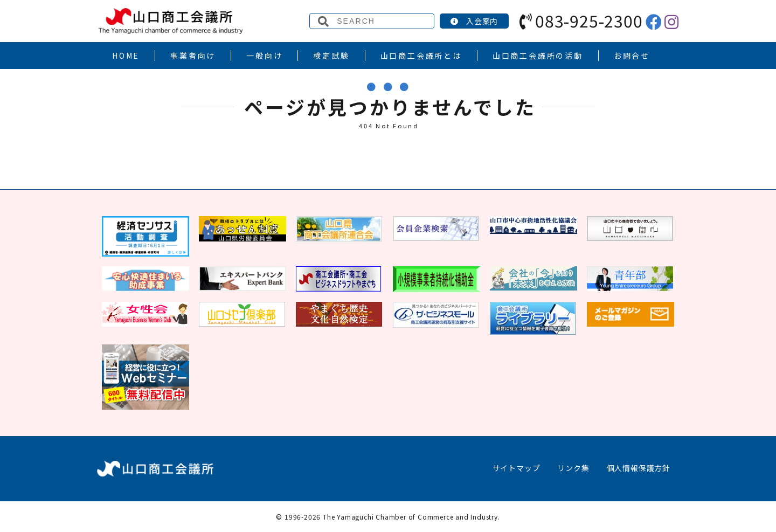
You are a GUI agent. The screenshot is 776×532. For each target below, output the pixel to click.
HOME (126, 56)
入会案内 (474, 21)
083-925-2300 (581, 20)
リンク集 (573, 468)
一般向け (264, 56)
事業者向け (193, 56)
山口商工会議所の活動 (538, 56)
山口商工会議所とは (421, 56)
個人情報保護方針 (639, 468)
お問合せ (632, 56)
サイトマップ (517, 468)
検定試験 (331, 56)
